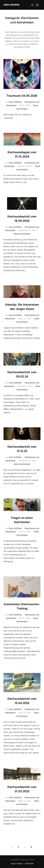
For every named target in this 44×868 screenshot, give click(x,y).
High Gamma (11, 5)
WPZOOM (29, 864)
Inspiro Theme (16, 864)
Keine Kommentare (22, 234)
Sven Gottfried (15, 102)
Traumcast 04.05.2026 (22, 96)
